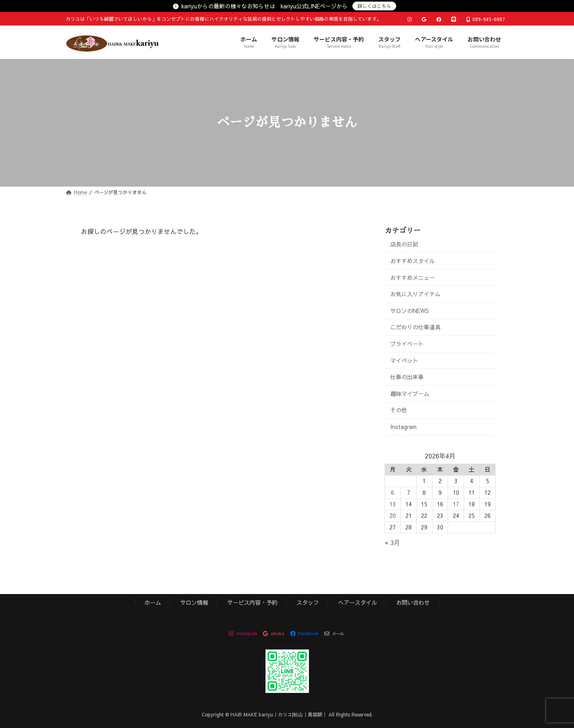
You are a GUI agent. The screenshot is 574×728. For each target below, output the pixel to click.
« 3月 (392, 542)
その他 (399, 410)
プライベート (407, 344)
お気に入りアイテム (415, 294)
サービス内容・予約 (252, 602)
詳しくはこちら (374, 6)
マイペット (404, 360)
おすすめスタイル (413, 261)
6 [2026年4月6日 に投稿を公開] (393, 492)
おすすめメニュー (413, 277)
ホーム (153, 602)
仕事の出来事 (407, 377)
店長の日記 (404, 244)
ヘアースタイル (358, 602)
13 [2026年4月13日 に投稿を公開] (393, 504)
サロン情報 (194, 602)
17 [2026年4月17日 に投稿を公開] (456, 504)
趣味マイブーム (410, 393)
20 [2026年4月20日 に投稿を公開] (393, 516)
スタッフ (308, 602)
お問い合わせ (413, 602)
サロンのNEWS (410, 311)
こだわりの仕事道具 (415, 327)
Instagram (403, 427)
